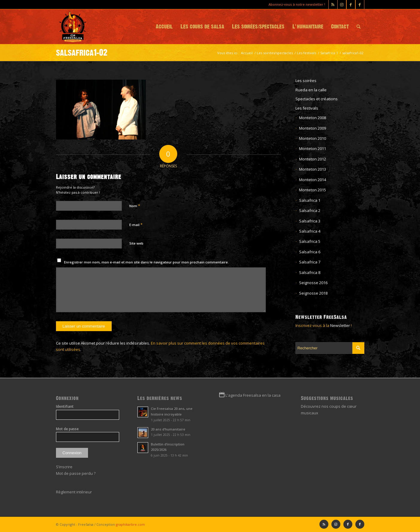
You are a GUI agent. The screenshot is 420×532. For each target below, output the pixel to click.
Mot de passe (67, 429)
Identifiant (65, 406)
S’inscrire (64, 467)
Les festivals (307, 108)
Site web (136, 243)
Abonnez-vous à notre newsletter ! (297, 4)
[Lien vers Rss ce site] (333, 4)
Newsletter (340, 325)
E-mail (136, 225)
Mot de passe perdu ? (76, 473)
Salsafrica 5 (310, 241)
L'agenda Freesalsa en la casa (253, 395)
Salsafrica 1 (310, 200)
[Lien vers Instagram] (342, 4)
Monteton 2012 (313, 159)
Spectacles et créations (317, 99)
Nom (135, 206)
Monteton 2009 (313, 128)
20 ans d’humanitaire (168, 429)
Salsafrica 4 (310, 231)
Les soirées (306, 81)
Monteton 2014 (313, 180)
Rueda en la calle (311, 90)
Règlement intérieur (74, 492)
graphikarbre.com (130, 524)
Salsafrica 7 (310, 262)
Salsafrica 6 (310, 252)
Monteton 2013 (313, 169)
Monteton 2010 (313, 138)
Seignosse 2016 (313, 283)
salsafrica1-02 (82, 53)
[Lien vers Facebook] (360, 4)
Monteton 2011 (313, 148)
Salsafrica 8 (310, 272)
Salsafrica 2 (310, 210)
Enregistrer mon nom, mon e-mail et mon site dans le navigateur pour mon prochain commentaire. (146, 262)
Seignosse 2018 (313, 293)
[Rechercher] (358, 27)
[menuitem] (164, 27)
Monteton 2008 (313, 118)
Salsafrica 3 (310, 221)
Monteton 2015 (313, 190)
